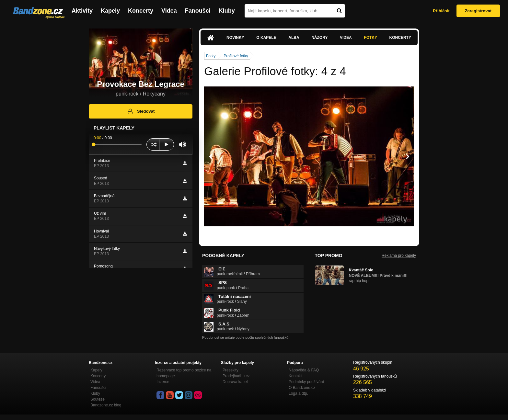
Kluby (227, 11)
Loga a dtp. (298, 393)
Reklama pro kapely (399, 255)
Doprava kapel (235, 382)
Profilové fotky (236, 56)
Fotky (370, 38)
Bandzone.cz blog (106, 405)
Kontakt (295, 376)
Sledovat (141, 111)
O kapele (266, 38)
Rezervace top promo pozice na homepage (184, 373)
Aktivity (82, 11)
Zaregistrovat (478, 11)
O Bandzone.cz (302, 388)
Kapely (110, 11)
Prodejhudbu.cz (236, 376)
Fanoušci (198, 11)
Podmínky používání (306, 382)
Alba (294, 38)
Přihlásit (441, 11)
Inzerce (163, 382)
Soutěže (98, 399)
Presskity (231, 370)
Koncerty (141, 11)
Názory (319, 38)
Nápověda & (304, 370)
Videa (169, 11)
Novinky (235, 38)
